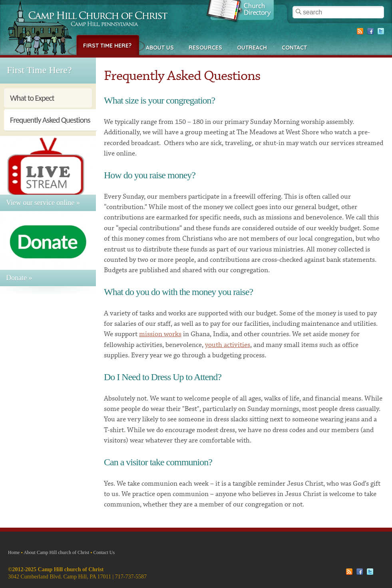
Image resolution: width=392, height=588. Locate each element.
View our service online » (43, 203)
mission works (160, 334)
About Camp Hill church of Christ (56, 552)
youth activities (228, 345)
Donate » (19, 278)
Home (14, 552)
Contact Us (104, 552)
